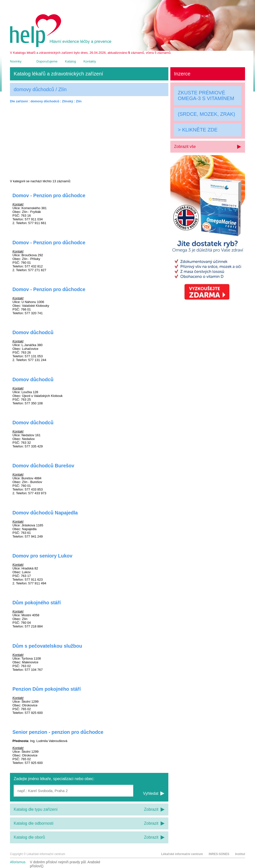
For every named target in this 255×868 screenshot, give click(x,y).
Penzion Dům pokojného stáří (47, 689)
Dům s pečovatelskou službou (47, 646)
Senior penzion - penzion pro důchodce (58, 732)
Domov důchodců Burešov (43, 466)
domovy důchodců (45, 101)
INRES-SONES (219, 854)
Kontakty (90, 61)
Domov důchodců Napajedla (45, 513)
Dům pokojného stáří (37, 603)
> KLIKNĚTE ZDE (198, 130)
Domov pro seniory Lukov (42, 556)
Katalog (70, 61)
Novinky (16, 61)
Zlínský (68, 101)
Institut (240, 854)
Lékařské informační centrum (182, 854)
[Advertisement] (89, 141)
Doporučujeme (47, 61)
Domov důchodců (33, 332)
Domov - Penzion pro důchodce (49, 195)
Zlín (79, 101)
